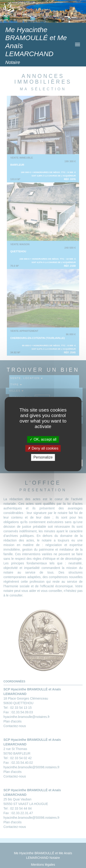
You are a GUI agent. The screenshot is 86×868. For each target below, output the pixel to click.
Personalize (43, 457)
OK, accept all (43, 439)
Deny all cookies (43, 448)
